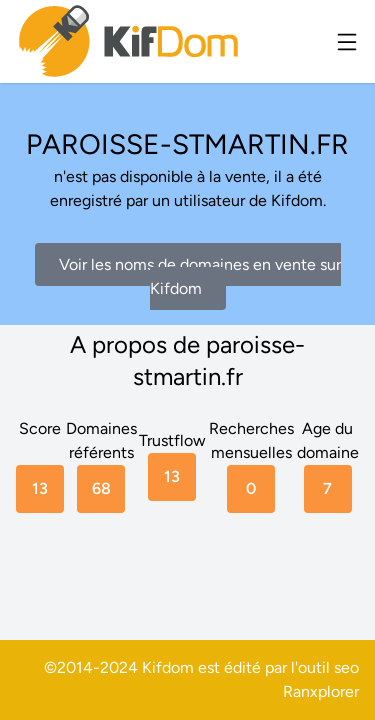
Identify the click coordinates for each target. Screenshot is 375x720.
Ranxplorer (321, 691)
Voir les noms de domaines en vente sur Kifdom (200, 276)
